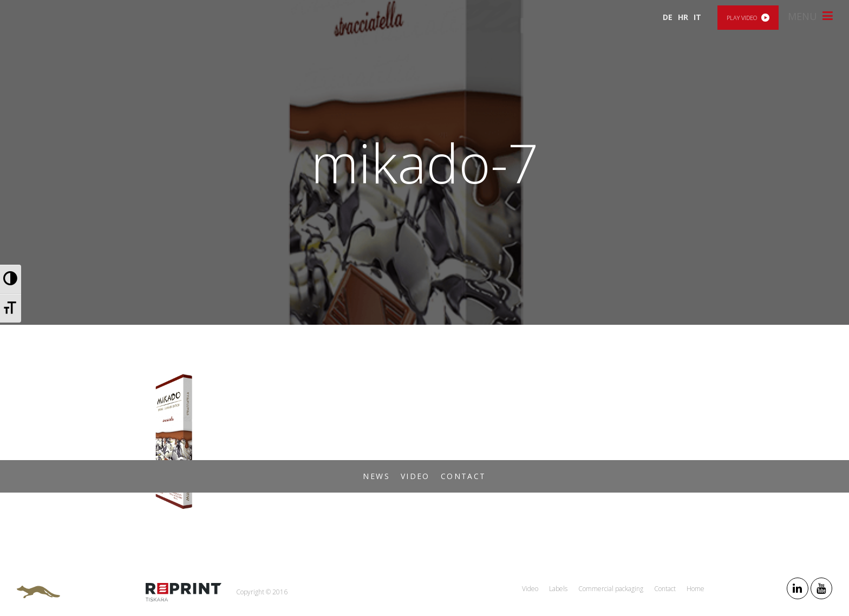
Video (415, 476)
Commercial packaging (611, 589)
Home (695, 589)
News (376, 476)
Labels (558, 589)
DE (668, 17)
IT (697, 17)
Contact (463, 476)
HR (683, 17)
